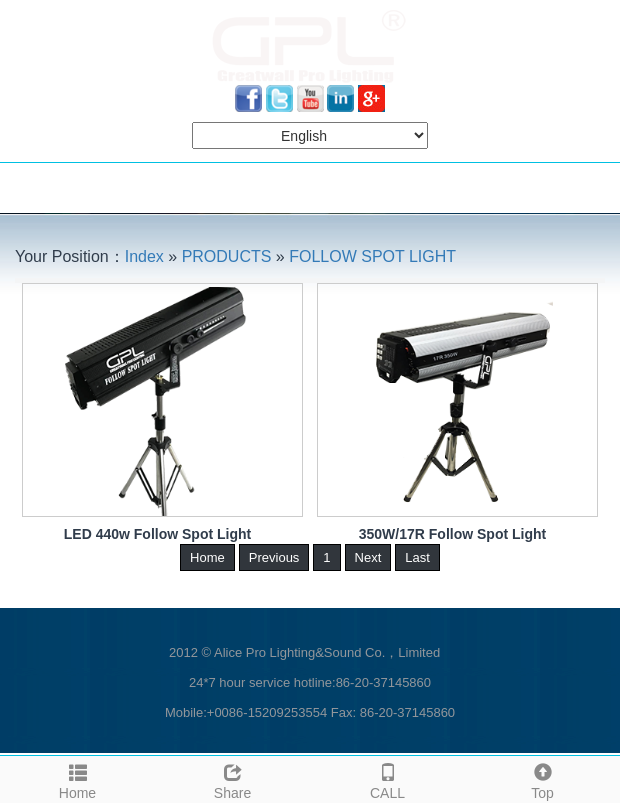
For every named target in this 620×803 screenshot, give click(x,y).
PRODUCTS (227, 256)
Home (77, 779)
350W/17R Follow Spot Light (452, 534)
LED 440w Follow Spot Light (157, 534)
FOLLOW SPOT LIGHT (372, 256)
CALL (387, 779)
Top (542, 779)
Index (144, 256)
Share (232, 779)
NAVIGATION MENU (98, 188)
